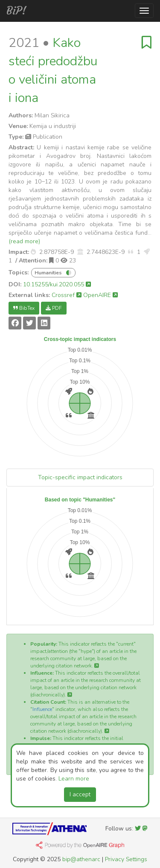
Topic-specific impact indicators (80, 477)
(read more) (24, 241)
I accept (80, 794)
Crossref (67, 295)
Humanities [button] (49, 273)
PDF (54, 308)
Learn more (74, 779)
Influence (42, 709)
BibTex (24, 308)
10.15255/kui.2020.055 (57, 284)
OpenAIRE (100, 295)
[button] (33, 252)
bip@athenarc (81, 859)
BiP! (16, 11)
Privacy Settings (126, 859)
